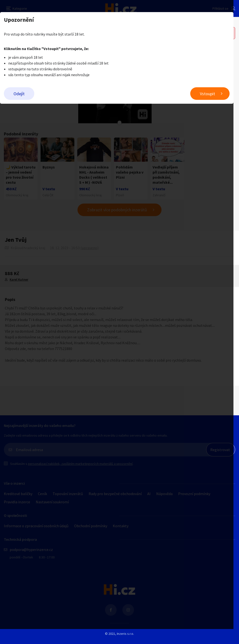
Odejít (19, 94)
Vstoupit (213, 94)
